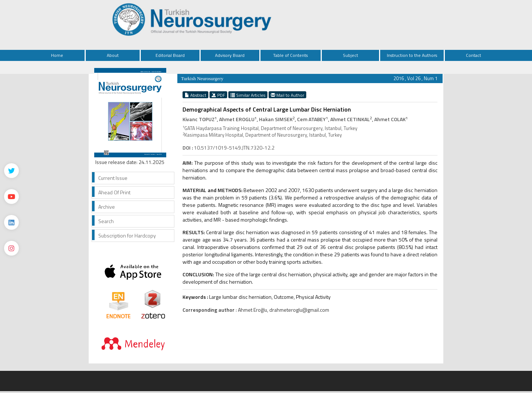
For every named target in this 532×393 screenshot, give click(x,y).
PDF (218, 95)
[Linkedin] (11, 222)
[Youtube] (11, 196)
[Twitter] (11, 171)
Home (57, 55)
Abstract (195, 95)
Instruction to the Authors (412, 55)
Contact (473, 55)
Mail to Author (287, 95)
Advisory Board (230, 55)
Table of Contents (290, 55)
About (113, 55)
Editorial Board (170, 55)
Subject (350, 55)
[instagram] (11, 248)
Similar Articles (248, 95)
